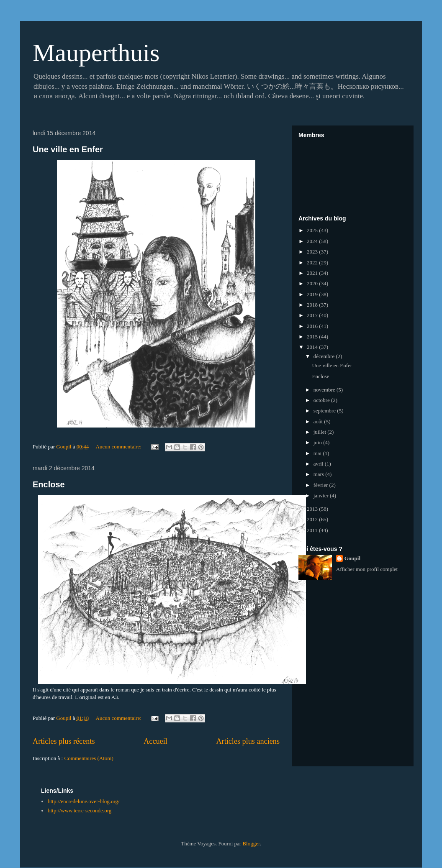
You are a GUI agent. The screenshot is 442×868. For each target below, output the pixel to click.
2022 (313, 262)
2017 (313, 315)
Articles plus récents (64, 741)
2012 (313, 519)
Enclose (49, 484)
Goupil (352, 558)
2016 (313, 326)
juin (318, 442)
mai (318, 453)
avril (319, 464)
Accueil (155, 741)
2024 (313, 241)
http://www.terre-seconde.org (80, 810)
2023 (313, 252)
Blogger (251, 844)
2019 (313, 294)
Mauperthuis (96, 53)
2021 (313, 273)
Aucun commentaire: (119, 447)
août (319, 421)
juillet (321, 432)
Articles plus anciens (248, 741)
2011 (313, 530)
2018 (313, 305)
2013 (313, 509)
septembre (325, 411)
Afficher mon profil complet (367, 569)
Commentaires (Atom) (89, 758)
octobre (322, 400)
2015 (313, 337)
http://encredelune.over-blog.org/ (84, 801)
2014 (313, 347)
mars (320, 474)
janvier (322, 495)
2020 (313, 283)
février (321, 485)
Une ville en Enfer (68, 149)
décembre (325, 356)
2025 (313, 230)
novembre (325, 390)
